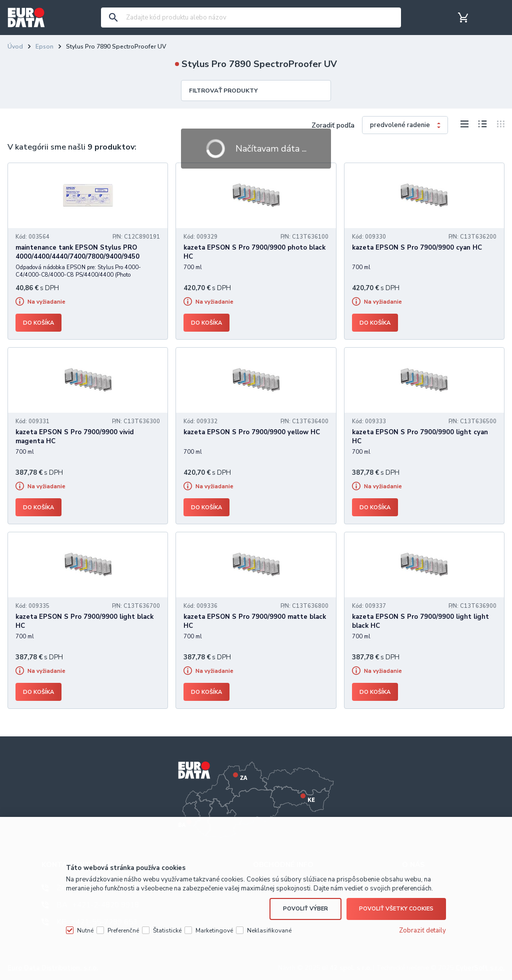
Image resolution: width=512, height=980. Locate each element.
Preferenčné (123, 930)
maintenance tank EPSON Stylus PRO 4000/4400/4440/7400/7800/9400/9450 (77, 252)
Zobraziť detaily (422, 930)
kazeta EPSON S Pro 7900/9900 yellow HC (252, 432)
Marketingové (214, 930)
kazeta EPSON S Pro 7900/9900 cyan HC (417, 248)
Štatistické (167, 930)
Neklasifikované (269, 930)
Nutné (85, 930)
